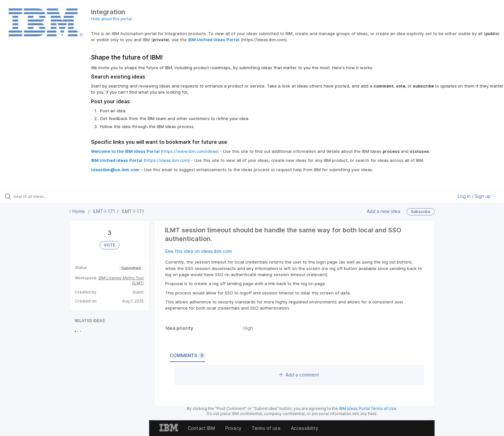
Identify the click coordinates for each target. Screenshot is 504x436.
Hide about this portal (111, 19)
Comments (187, 356)
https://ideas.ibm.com (167, 160)
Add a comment (299, 375)
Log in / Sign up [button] (476, 196)
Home (78, 211)
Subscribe (421, 212)
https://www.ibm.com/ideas (190, 151)
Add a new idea (383, 211)
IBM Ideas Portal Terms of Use (368, 408)
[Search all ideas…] (59, 196)
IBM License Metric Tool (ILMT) (121, 280)
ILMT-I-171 (104, 211)
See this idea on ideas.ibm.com (198, 251)
